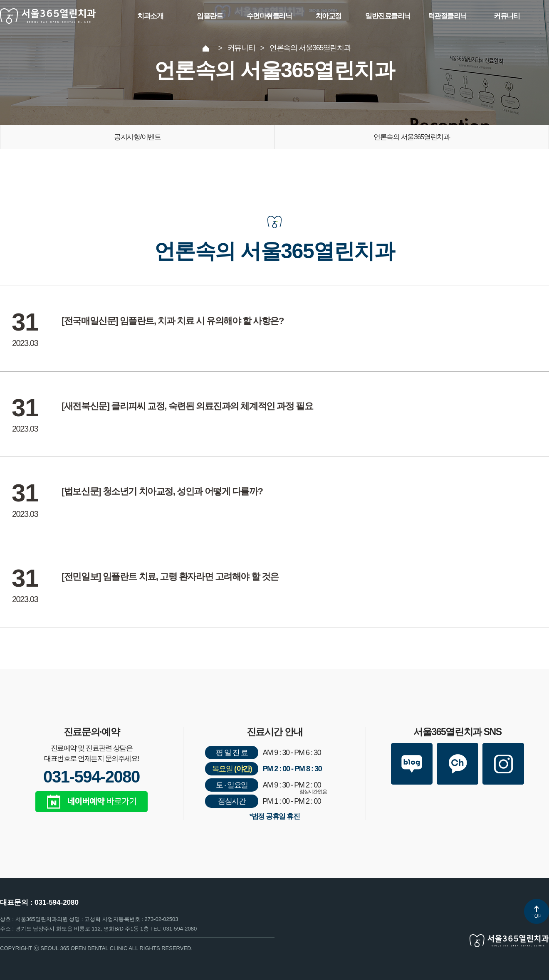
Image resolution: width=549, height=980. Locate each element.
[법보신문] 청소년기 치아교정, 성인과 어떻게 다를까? (162, 492)
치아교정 (329, 16)
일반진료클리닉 (388, 16)
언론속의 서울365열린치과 (412, 137)
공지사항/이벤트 (137, 137)
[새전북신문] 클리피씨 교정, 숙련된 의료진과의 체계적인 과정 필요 (187, 406)
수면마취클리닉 (269, 16)
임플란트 (210, 16)
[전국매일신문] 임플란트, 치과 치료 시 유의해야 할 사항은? (173, 321)
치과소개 (150, 16)
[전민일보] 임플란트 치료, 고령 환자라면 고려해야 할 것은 (170, 577)
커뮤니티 (507, 16)
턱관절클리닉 (447, 16)
